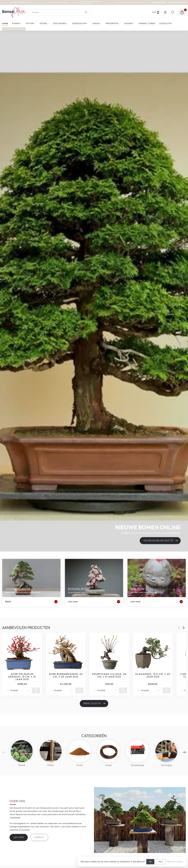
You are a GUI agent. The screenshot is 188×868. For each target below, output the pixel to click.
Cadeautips (165, 24)
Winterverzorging (14, 29)
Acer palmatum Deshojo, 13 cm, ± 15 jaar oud (22, 677)
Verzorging (60, 24)
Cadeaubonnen (159, 2)
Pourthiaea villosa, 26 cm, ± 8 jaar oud (109, 675)
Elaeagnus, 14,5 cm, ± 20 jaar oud (153, 675)
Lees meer (19, 837)
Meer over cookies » (175, 862)
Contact (39, 837)
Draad (96, 24)
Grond (43, 24)
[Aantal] (28, 690)
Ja (150, 862)
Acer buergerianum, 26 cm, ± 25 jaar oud (66, 675)
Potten (30, 24)
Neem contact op (177, 2)
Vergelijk (14, 690)
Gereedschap (79, 24)
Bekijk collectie (94, 704)
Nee (161, 862)
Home (5, 24)
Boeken (129, 24)
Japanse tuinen (147, 24)
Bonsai (16, 24)
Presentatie (112, 24)
